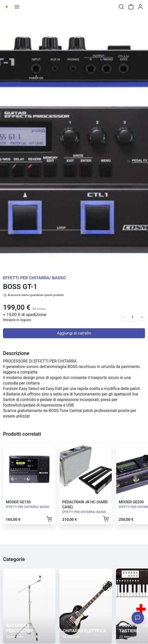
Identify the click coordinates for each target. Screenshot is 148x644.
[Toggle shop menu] (17, 7)
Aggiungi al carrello (74, 333)
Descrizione (16, 353)
